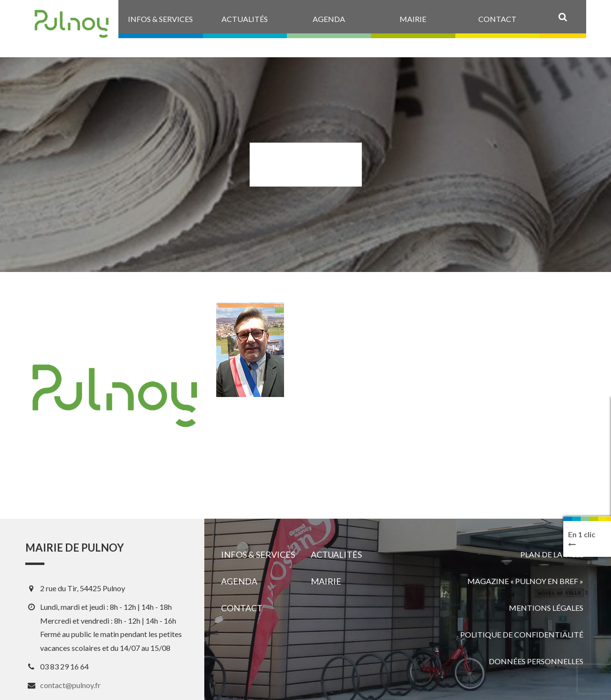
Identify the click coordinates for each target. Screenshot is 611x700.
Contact (242, 608)
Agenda (239, 581)
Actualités (336, 554)
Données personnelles (536, 661)
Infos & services (258, 554)
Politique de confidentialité (522, 634)
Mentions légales (546, 608)
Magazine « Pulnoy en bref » (525, 581)
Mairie (326, 581)
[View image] (250, 350)
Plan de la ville (552, 554)
